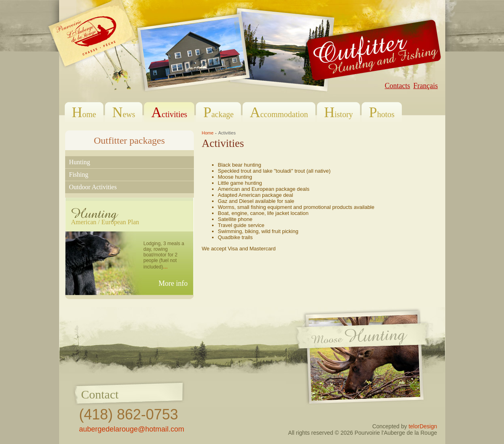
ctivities (169, 112)
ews (124, 112)
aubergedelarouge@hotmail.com (132, 429)
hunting (80, 162)
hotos (382, 112)
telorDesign (423, 426)
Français (426, 86)
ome (84, 112)
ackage (218, 112)
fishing (79, 175)
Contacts (398, 86)
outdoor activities (93, 187)
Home (208, 133)
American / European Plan (105, 222)
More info (173, 283)
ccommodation (279, 112)
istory (339, 112)
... (165, 266)
